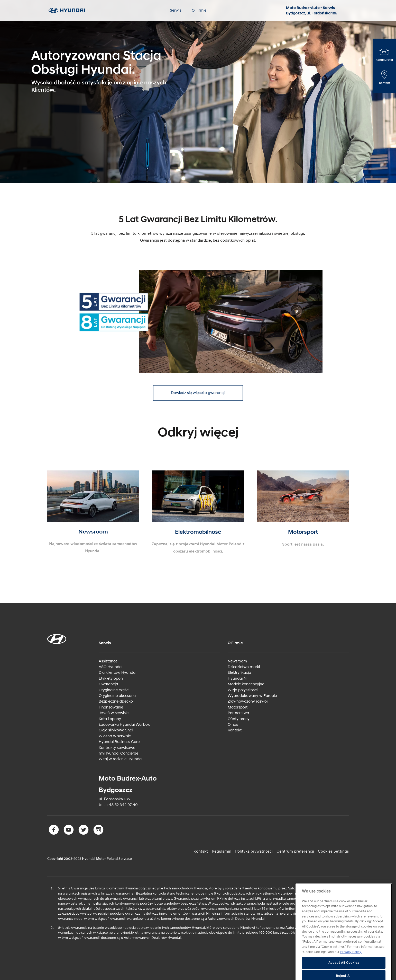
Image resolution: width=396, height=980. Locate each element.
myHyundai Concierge (118, 753)
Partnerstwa (238, 713)
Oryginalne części (114, 690)
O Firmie (199, 10)
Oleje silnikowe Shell (116, 730)
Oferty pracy (239, 719)
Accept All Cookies (344, 973)
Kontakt (235, 730)
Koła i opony (110, 719)
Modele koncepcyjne (246, 684)
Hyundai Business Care (119, 742)
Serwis (176, 10)
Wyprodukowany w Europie (252, 696)
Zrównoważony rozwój (248, 701)
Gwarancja (108, 684)
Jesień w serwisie (114, 713)
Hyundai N (237, 679)
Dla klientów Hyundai (117, 673)
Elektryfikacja (239, 673)
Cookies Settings (333, 851)
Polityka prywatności (254, 851)
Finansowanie (111, 707)
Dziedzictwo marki (244, 667)
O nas (233, 725)
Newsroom (237, 661)
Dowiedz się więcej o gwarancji (198, 393)
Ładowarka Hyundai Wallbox (124, 725)
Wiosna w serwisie (115, 736)
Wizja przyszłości (243, 690)
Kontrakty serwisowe (117, 748)
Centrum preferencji (295, 851)
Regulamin (222, 851)
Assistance (108, 661)
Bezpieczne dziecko (116, 701)
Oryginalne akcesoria (117, 696)
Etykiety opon (111, 679)
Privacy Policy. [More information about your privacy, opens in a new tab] (351, 962)
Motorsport (238, 707)
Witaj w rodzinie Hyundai (121, 759)
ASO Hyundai (110, 667)
